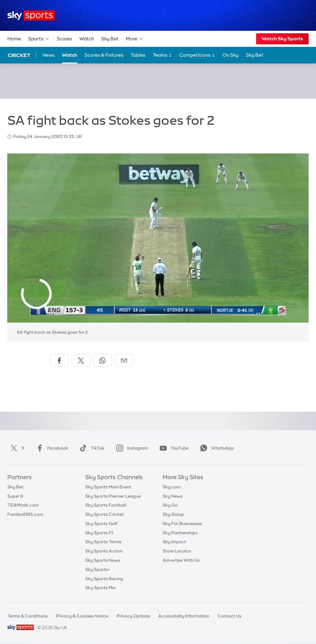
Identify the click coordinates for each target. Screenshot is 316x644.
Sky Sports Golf (101, 524)
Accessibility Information (184, 616)
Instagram (131, 448)
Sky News (173, 496)
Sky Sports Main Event (108, 487)
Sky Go (170, 505)
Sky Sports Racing (104, 579)
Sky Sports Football (106, 505)
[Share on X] (81, 361)
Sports (39, 39)
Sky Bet (110, 39)
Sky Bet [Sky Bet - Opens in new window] (255, 55)
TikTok (91, 448)
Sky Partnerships (180, 533)
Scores (64, 39)
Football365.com (25, 514)
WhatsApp (216, 448)
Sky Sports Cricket (104, 514)
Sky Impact (174, 542)
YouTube (173, 448)
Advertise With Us (181, 560)
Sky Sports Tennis (103, 542)
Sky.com (172, 487)
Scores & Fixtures (104, 55)
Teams (162, 55)
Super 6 (15, 496)
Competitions (197, 55)
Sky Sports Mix (100, 588)
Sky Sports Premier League (113, 496)
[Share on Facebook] (59, 361)
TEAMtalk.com (23, 505)
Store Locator (177, 551)
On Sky (231, 55)
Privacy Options (133, 616)
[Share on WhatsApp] (102, 361)
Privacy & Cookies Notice (82, 616)
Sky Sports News (103, 560)
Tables (138, 55)
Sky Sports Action (104, 551)
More (135, 39)
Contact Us (229, 616)
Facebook (51, 448)
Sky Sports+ (98, 569)
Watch (87, 39)
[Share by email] (124, 361)
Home (14, 39)
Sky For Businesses (182, 524)
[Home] (31, 16)
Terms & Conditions (27, 616)
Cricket (19, 55)
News (49, 55)
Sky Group (173, 514)
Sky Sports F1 (99, 533)
